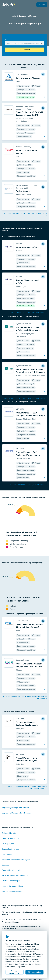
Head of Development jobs (12, 886)
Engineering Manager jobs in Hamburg (17, 813)
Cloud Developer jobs (10, 838)
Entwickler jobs (8, 865)
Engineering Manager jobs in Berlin (15, 808)
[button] (42, 43)
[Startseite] (9, 5)
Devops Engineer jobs (10, 849)
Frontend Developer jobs (12, 870)
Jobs (14, 16)
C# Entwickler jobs (9, 833)
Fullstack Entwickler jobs (11, 881)
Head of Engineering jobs (12, 891)
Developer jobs (8, 844)
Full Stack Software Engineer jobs (15, 875)
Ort (6, 40)
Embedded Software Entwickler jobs (16, 860)
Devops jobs (7, 854)
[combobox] (24, 43)
